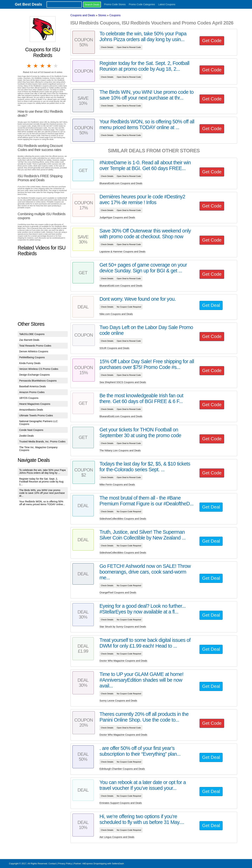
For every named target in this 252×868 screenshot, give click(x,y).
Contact (52, 864)
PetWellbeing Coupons (32, 357)
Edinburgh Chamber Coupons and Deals (122, 769)
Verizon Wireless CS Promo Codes (39, 369)
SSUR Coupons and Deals (114, 348)
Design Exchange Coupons (34, 375)
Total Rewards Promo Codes (35, 346)
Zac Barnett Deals (29, 340)
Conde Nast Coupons (31, 430)
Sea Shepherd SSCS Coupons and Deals (123, 382)
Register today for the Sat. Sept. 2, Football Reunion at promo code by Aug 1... (41, 482)
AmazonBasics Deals (31, 410)
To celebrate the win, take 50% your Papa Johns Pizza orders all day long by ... (43, 471)
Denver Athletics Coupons (34, 351)
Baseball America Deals (33, 386)
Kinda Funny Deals (30, 363)
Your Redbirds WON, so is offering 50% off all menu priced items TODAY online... (42, 503)
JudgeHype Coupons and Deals (117, 217)
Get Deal (211, 305)
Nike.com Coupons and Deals (116, 314)
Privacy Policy (65, 864)
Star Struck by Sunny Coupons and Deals (123, 627)
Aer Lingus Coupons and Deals (117, 837)
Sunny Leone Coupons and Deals (118, 701)
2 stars (36, 66)
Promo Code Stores (115, 4)
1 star (29, 66)
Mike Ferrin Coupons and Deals (117, 485)
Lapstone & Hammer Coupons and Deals (122, 252)
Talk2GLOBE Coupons (32, 334)
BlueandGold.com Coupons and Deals (121, 183)
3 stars (43, 66)
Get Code (212, 41)
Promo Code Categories (142, 4)
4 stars (49, 66)
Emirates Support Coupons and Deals (121, 803)
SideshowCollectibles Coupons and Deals (123, 519)
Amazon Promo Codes (32, 392)
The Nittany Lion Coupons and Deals (120, 450)
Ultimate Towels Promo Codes (36, 415)
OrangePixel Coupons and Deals (118, 592)
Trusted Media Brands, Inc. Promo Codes (42, 442)
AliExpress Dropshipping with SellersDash (103, 864)
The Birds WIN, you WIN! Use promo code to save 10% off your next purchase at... (42, 493)
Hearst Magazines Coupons (35, 404)
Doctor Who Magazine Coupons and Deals (123, 661)
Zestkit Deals (27, 436)
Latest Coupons (167, 4)
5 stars (56, 66)
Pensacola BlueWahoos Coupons (38, 381)
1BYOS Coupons (29, 398)
